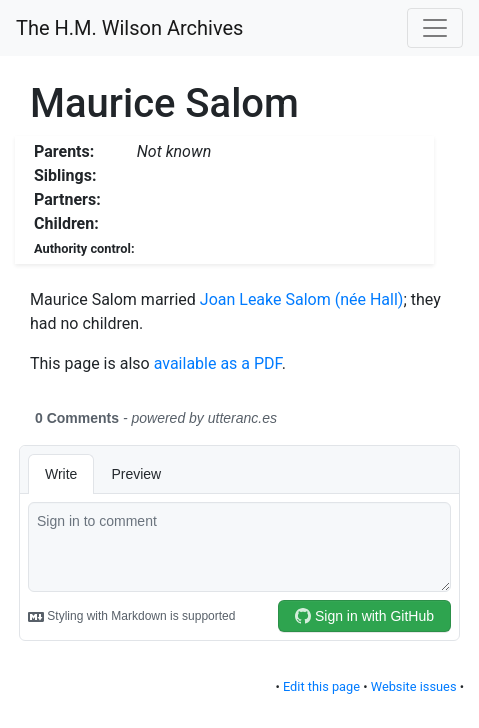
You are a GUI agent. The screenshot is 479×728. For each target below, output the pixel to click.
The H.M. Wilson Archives (129, 28)
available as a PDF (218, 363)
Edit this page (321, 686)
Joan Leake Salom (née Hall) (302, 299)
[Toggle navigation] (435, 28)
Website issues (414, 686)
